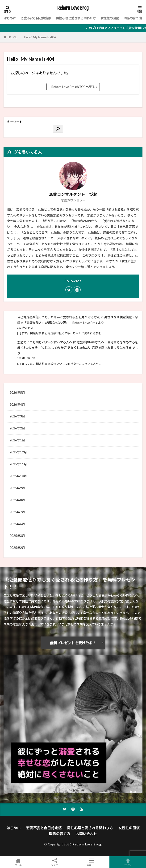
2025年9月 (17, 488)
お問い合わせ (86, 834)
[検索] (58, 129)
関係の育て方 (133, 18)
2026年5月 (17, 393)
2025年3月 (17, 536)
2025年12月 (18, 452)
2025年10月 (18, 476)
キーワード (15, 122)
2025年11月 (18, 464)
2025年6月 (17, 524)
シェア (55, 862)
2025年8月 (17, 500)
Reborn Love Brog (73, 8)
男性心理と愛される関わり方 (76, 18)
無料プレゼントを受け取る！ (73, 643)
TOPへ (128, 862)
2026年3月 (17, 416)
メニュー (91, 862)
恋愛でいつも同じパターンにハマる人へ (45, 342)
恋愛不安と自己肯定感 (36, 18)
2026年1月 (17, 440)
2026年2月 (17, 428)
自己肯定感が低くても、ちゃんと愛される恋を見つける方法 (58, 317)
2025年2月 (17, 548)
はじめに (10, 18)
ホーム (18, 862)
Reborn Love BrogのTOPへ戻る (73, 87)
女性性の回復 (110, 18)
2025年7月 (17, 512)
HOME (12, 37)
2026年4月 (17, 405)
